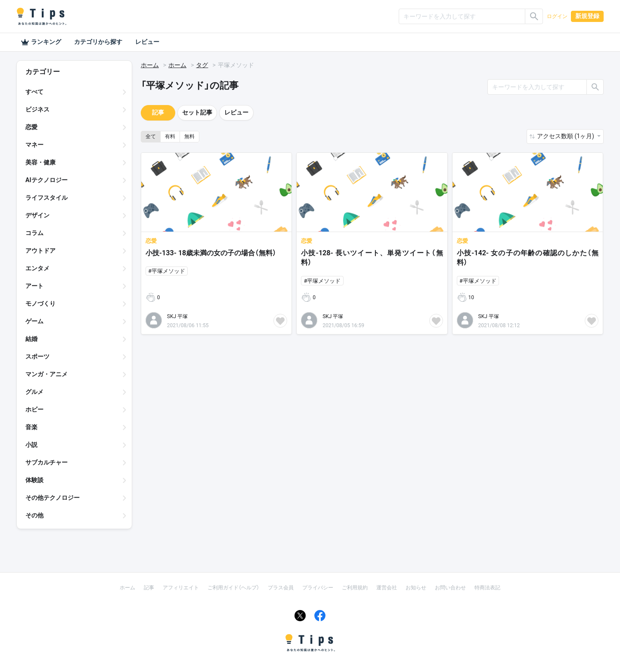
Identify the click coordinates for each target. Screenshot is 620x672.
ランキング (41, 42)
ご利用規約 (355, 588)
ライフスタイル (46, 198)
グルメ (34, 392)
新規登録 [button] (587, 16)
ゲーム (34, 321)
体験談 (34, 480)
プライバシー (318, 588)
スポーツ (37, 356)
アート (34, 286)
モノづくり (40, 303)
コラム (34, 233)
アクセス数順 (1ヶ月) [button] (566, 136)
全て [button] (151, 136)
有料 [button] (170, 136)
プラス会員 (281, 588)
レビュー (147, 42)
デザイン (37, 215)
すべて (34, 92)
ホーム (150, 65)
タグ (202, 65)
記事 (158, 112)
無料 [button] (189, 136)
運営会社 (387, 588)
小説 (31, 445)
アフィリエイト (181, 588)
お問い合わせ (450, 588)
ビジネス (37, 109)
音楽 (31, 427)
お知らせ (416, 588)
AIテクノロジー (46, 180)
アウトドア (40, 251)
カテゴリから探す (98, 42)
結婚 (31, 339)
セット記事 (197, 112)
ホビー (34, 409)
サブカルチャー (46, 462)
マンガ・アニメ (46, 374)
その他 (34, 515)
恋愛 (31, 127)
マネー (34, 145)
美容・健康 (40, 162)
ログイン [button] (557, 16)
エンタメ (37, 268)
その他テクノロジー (53, 498)
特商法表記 (487, 588)
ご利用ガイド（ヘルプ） (233, 588)
